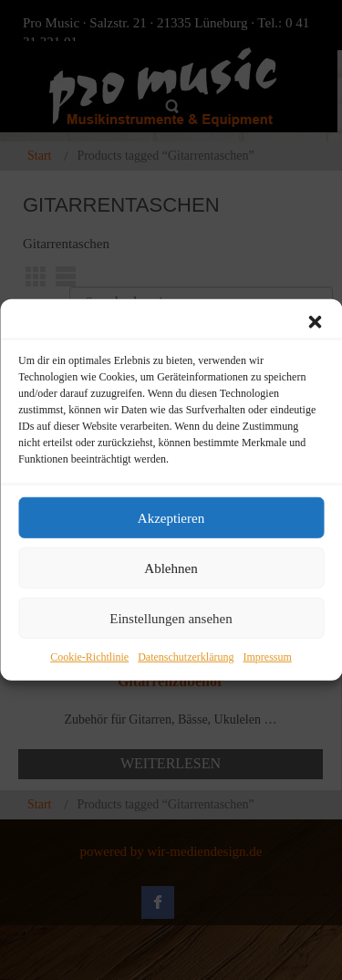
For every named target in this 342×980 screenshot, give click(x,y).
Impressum (267, 657)
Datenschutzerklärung (186, 657)
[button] (315, 322)
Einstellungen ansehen (171, 618)
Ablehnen (171, 568)
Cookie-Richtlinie (89, 657)
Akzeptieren (171, 517)
